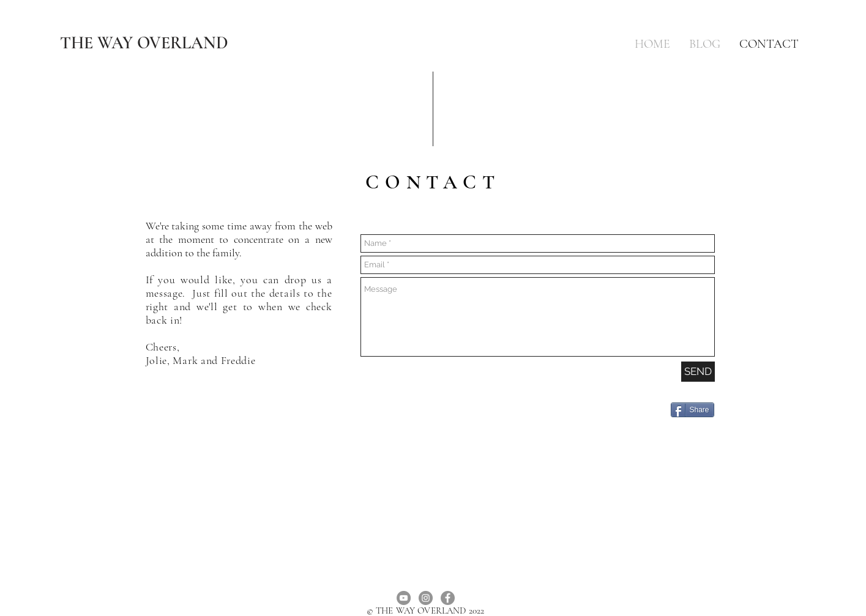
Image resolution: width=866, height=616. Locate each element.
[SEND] (698, 372)
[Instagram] (426, 598)
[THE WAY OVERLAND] (144, 43)
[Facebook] (448, 598)
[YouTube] (404, 598)
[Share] (692, 410)
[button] (705, 44)
